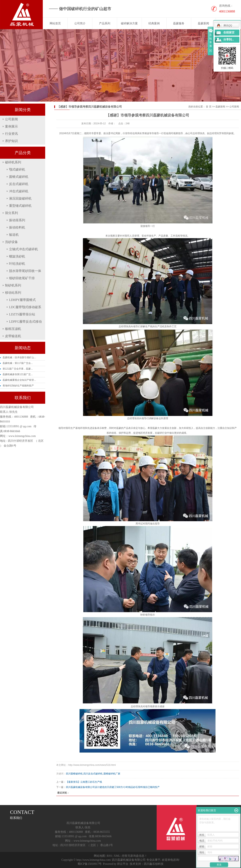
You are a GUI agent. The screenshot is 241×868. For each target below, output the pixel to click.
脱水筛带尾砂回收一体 (25, 271)
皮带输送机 (13, 336)
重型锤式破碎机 (20, 206)
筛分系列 (11, 213)
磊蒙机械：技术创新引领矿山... (19, 357)
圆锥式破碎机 (19, 177)
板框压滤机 (13, 329)
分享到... (229, 40)
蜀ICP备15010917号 (90, 864)
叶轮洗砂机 (17, 264)
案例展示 (11, 126)
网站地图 (99, 856)
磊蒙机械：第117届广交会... (18, 363)
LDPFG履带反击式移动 (25, 322)
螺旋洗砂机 (17, 256)
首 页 (209, 107)
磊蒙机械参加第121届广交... (18, 374)
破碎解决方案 (129, 23)
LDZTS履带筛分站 (22, 314)
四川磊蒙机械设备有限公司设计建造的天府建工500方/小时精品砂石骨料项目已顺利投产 (113, 787)
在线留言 (229, 32)
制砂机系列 (13, 285)
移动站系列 (13, 293)
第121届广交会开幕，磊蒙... (18, 369)
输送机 (14, 235)
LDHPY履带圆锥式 (22, 300)
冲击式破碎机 (19, 191)
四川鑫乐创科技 (154, 864)
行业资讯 (11, 134)
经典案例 (154, 23)
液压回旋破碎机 (20, 198)
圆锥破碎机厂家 (112, 774)
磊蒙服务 (179, 23)
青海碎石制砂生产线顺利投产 (18, 386)
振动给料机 (17, 227)
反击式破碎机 (19, 184)
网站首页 (55, 23)
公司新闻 (11, 119)
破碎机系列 (13, 162)
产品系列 (105, 23)
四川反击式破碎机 (93, 774)
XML (117, 856)
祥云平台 (123, 864)
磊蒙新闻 (203, 23)
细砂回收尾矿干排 (22, 278)
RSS (109, 856)
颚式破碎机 (17, 169)
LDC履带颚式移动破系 (25, 307)
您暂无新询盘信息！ (135, 856)
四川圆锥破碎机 (74, 774)
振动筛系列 (17, 220)
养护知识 (11, 141)
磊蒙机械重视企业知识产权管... (19, 380)
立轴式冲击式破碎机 (23, 249)
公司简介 (80, 23)
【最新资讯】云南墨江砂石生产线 (84, 782)
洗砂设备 (11, 242)
